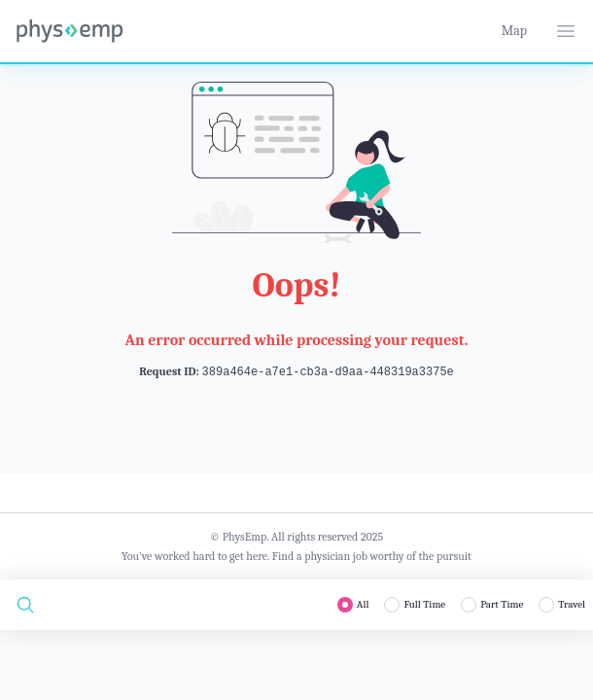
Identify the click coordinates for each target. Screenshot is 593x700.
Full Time (424, 604)
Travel (572, 604)
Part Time (502, 604)
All (363, 604)
